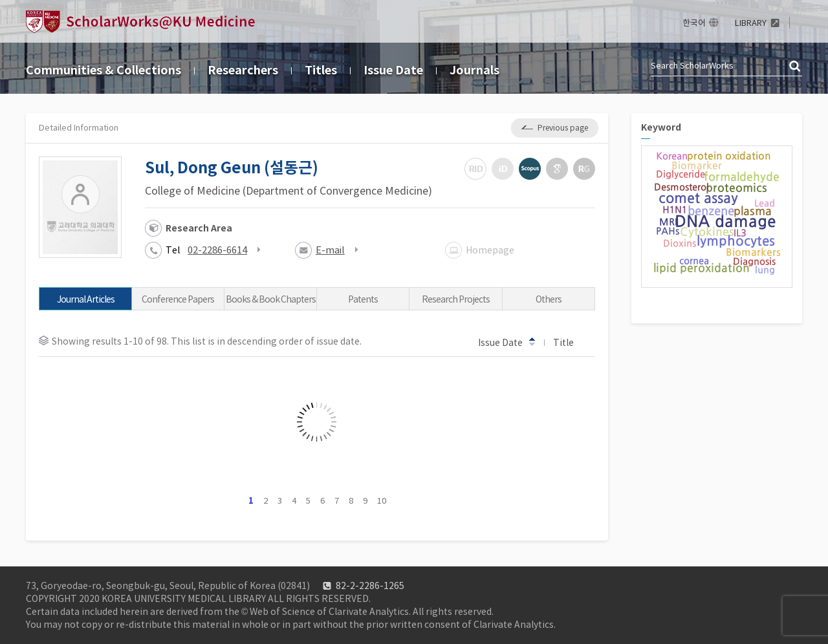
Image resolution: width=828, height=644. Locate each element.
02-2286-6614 (217, 250)
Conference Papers (178, 299)
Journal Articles (86, 299)
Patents (363, 299)
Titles (321, 70)
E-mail (330, 250)
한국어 (694, 23)
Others (549, 299)
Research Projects (456, 299)
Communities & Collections (103, 70)
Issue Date (393, 70)
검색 (796, 67)
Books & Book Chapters (271, 299)
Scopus (530, 169)
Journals (474, 70)
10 (382, 501)
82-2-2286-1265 (370, 586)
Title (570, 342)
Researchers (243, 70)
